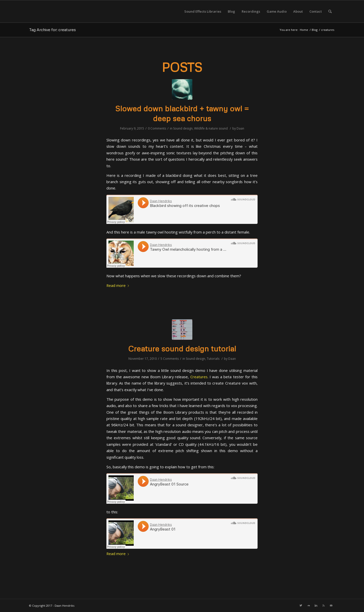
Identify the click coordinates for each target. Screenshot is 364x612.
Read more (119, 285)
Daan (240, 128)
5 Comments (170, 359)
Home (304, 30)
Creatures (199, 377)
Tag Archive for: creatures (52, 30)
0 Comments (157, 128)
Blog (315, 30)
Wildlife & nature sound (211, 128)
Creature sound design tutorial (182, 349)
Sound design (183, 128)
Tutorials (213, 359)
